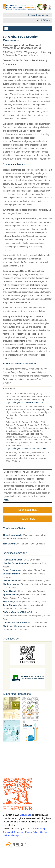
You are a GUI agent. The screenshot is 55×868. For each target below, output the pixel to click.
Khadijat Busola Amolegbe (16, 563)
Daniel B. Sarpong (12, 570)
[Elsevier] (27, 794)
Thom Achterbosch (12, 535)
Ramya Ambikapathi (13, 560)
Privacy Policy (32, 832)
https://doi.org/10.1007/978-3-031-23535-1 (25, 402)
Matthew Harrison (12, 584)
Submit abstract (27, 510)
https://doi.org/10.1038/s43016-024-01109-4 (26, 448)
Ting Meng (8, 602)
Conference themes (14, 164)
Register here (27, 519)
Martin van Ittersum (12, 626)
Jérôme (7, 612)
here (6, 500)
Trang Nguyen (10, 605)
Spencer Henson (11, 595)
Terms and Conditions (13, 832)
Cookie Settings (38, 829)
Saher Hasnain (10, 591)
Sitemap (15, 835)
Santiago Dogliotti (12, 574)
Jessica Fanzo (10, 581)
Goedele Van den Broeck (15, 623)
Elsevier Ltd (25, 815)
